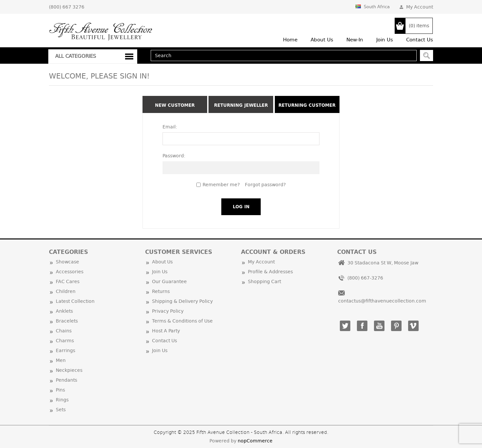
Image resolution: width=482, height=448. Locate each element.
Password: (174, 156)
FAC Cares (68, 281)
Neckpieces (69, 370)
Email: (170, 127)
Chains (64, 331)
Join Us (160, 272)
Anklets (64, 311)
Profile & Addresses (270, 272)
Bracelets (67, 321)
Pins (60, 390)
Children (66, 291)
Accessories (70, 272)
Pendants (66, 380)
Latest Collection (75, 301)
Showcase (67, 262)
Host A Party (166, 331)
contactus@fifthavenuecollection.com (382, 301)
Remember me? (221, 185)
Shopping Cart (264, 281)
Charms (65, 341)
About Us (162, 262)
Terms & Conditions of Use (182, 321)
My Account (420, 7)
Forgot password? (265, 185)
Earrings (66, 350)
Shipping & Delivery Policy (182, 301)
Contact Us (164, 341)
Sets (61, 410)
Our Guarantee (169, 281)
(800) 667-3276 (365, 278)
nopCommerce (255, 441)
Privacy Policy (168, 311)
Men (61, 360)
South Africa (373, 7)
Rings (62, 400)
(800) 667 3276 (67, 7)
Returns (161, 291)
